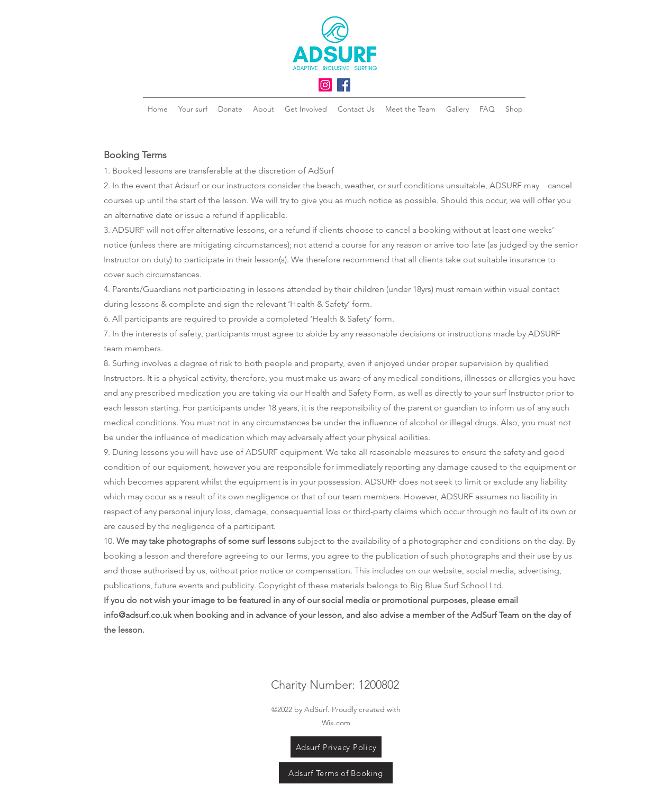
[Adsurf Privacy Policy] (336, 747)
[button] (586, 63)
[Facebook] (344, 85)
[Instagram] (325, 85)
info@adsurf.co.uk (138, 615)
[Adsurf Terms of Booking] (336, 773)
